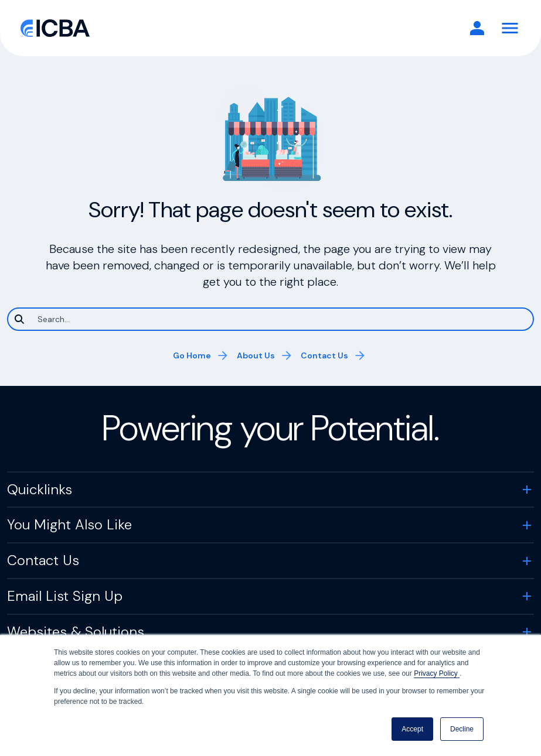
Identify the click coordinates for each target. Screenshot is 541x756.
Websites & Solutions (76, 632)
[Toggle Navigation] (510, 28)
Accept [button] (412, 729)
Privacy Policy (437, 673)
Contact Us (324, 355)
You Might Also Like (69, 524)
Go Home (192, 355)
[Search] (270, 319)
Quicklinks (40, 489)
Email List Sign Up (65, 596)
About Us (256, 355)
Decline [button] (462, 729)
